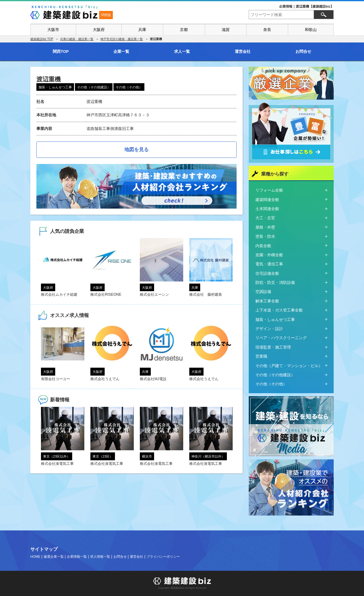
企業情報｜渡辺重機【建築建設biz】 (306, 6)
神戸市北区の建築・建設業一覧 (122, 39)
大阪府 (99, 30)
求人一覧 (182, 51)
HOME (35, 557)
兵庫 (142, 30)
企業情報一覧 (77, 557)
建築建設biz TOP (42, 39)
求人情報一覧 (100, 557)
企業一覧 (121, 51)
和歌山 (311, 30)
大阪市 (53, 30)
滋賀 (226, 30)
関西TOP (61, 51)
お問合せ (303, 51)
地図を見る (136, 150)
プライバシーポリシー (163, 557)
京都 (184, 30)
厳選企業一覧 (54, 557)
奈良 (267, 30)
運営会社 (243, 51)
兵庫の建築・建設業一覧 (77, 39)
